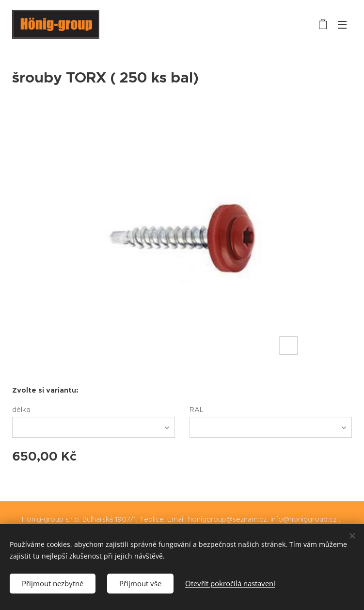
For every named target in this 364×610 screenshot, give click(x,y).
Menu (342, 25)
